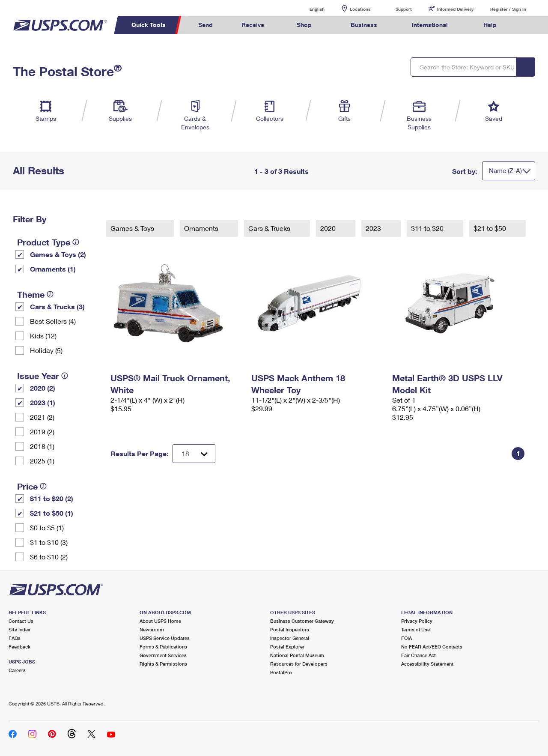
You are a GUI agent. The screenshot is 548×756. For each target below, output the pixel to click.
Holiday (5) (46, 350)
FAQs (15, 638)
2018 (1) (42, 446)
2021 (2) (42, 417)
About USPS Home (160, 621)
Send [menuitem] (205, 25)
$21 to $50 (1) (52, 513)
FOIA (407, 638)
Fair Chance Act (418, 655)
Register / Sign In (508, 9)
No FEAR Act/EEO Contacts (432, 647)
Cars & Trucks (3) (57, 306)
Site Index (19, 629)
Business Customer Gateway (302, 621)
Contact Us (21, 621)
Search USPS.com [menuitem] (527, 25)
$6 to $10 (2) (49, 557)
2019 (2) (42, 432)
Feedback (19, 647)
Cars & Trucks (270, 228)
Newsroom (152, 629)
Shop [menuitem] (304, 25)
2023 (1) (43, 402)
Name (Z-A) (505, 170)
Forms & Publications (163, 647)
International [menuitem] (430, 25)
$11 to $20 (428, 228)
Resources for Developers (299, 664)
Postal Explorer (287, 647)
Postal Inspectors (290, 629)
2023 (374, 228)
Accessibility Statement (427, 664)
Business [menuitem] (364, 25)
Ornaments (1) (53, 269)
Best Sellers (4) (53, 321)
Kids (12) (43, 336)
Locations (360, 9)
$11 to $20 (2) (52, 498)
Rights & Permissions (163, 664)
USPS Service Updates (165, 638)
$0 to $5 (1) (47, 527)
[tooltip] (76, 242)
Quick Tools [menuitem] (149, 25)
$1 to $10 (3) (49, 542)
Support (404, 9)
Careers (17, 670)
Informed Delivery (455, 9)
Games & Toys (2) (58, 254)
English (308, 9)
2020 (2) (43, 388)
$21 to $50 (491, 228)
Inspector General (290, 638)
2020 (329, 228)
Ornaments (202, 228)
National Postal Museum (297, 655)
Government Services (163, 655)
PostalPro (281, 672)
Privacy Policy (417, 621)
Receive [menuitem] (253, 25)
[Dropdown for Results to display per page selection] (194, 454)
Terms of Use (415, 629)
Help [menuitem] (490, 25)
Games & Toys (133, 228)
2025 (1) (42, 461)
